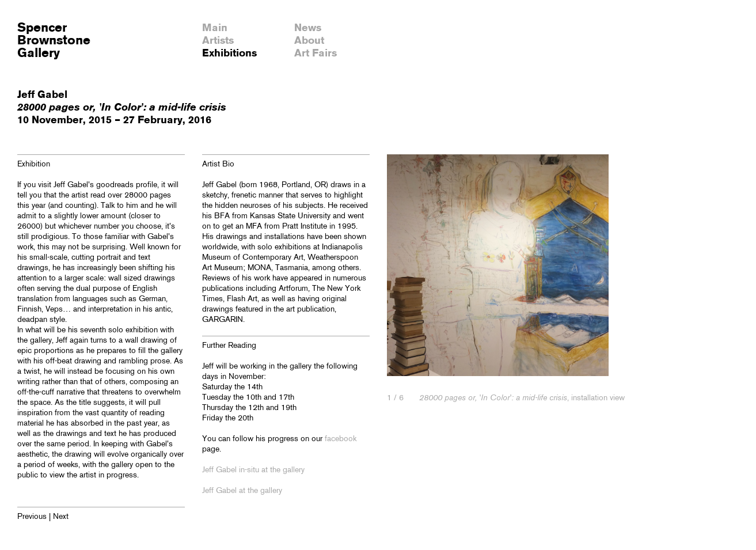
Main (215, 28)
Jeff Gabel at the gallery (242, 491)
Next (61, 517)
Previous (32, 517)
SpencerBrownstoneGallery (54, 41)
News (308, 28)
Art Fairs (316, 54)
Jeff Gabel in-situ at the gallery (253, 470)
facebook (341, 439)
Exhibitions (229, 54)
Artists (218, 41)
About (309, 41)
